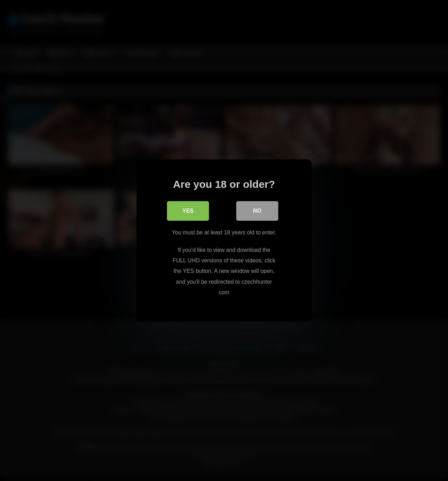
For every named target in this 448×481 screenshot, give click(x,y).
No (257, 211)
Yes (188, 211)
